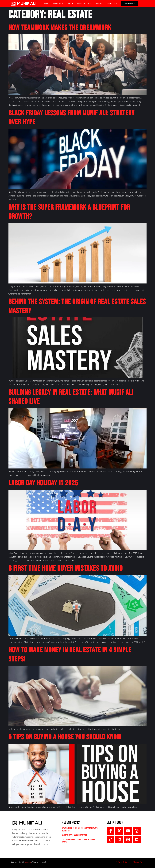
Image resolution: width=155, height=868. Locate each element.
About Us (58, 4)
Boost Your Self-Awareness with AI (75, 835)
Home (47, 4)
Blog (90, 4)
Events (81, 4)
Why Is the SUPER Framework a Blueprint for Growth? (69, 212)
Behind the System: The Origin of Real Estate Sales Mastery (77, 306)
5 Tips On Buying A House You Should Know (65, 737)
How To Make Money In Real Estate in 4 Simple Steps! (70, 655)
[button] (58, 4)
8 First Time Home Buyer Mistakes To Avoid (66, 568)
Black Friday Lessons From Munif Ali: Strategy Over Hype (72, 118)
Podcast (99, 4)
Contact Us (111, 4)
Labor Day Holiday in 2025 (43, 483)
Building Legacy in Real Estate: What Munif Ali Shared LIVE (71, 397)
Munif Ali (28, 862)
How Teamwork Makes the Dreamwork (60, 28)
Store (70, 4)
